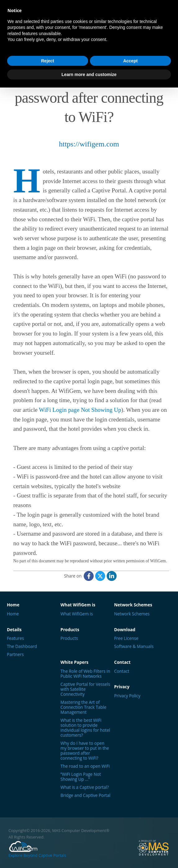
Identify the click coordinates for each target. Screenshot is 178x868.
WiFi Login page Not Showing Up (80, 410)
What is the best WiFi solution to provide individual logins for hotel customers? (85, 728)
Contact (122, 671)
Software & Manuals (134, 646)
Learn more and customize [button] (89, 74)
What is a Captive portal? (85, 787)
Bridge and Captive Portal (85, 795)
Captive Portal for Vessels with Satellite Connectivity (85, 689)
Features (15, 638)
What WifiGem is (77, 614)
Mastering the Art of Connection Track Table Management (83, 707)
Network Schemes (132, 614)
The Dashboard (22, 646)
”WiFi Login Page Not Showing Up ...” (81, 777)
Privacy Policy (127, 696)
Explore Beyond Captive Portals (37, 849)
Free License (126, 638)
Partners (15, 654)
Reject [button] (47, 61)
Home (13, 614)
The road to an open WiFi (85, 766)
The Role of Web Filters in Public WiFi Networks (85, 674)
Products (69, 638)
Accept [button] (130, 61)
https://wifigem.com (89, 144)
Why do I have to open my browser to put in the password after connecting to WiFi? (85, 751)
